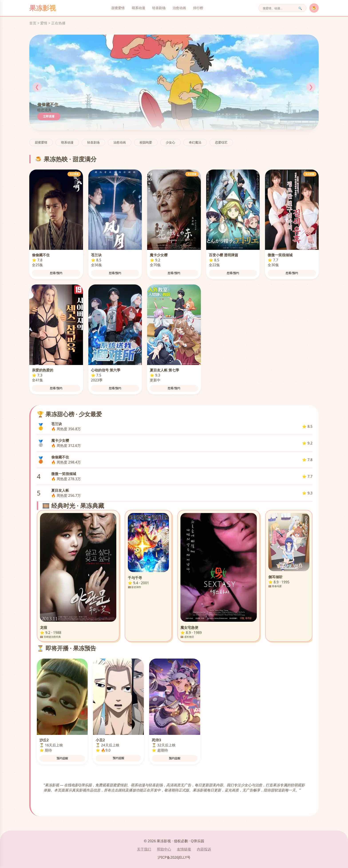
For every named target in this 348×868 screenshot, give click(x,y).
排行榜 (198, 8)
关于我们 (144, 849)
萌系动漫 (138, 8)
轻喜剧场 (159, 8)
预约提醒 (62, 758)
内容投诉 (204, 849)
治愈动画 (179, 8)
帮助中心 (164, 849)
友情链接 (184, 849)
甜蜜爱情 (118, 8)
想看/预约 (56, 273)
